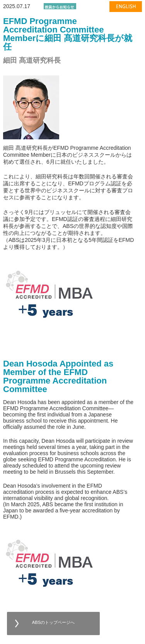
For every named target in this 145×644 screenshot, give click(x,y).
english (125, 11)
